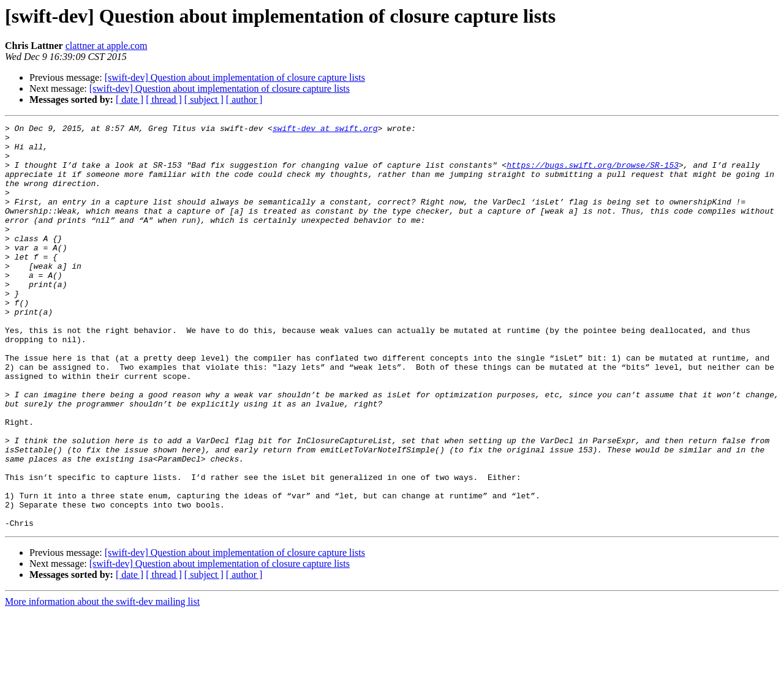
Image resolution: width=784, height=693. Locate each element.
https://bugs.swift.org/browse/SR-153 (593, 174)
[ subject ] (204, 99)
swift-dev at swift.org (325, 130)
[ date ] (130, 99)
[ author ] (244, 99)
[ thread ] (164, 99)
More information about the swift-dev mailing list (102, 682)
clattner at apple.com (107, 46)
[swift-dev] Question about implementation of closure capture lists (235, 77)
